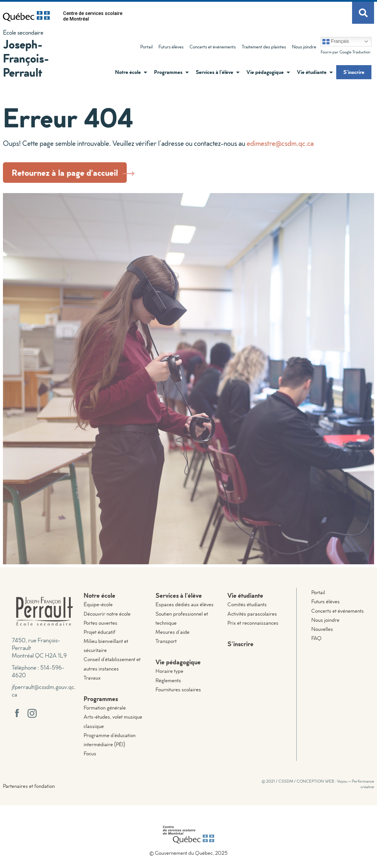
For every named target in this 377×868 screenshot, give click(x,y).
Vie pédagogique (268, 72)
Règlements (168, 680)
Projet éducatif (99, 632)
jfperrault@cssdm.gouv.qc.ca (44, 690)
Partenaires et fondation (29, 786)
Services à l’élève (218, 72)
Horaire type (169, 671)
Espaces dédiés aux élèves (185, 604)
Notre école (131, 72)
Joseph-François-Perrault (26, 58)
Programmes (171, 72)
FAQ (316, 638)
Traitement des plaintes (264, 47)
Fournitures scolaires (178, 689)
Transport (166, 641)
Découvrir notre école (107, 614)
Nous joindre (304, 47)
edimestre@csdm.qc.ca (280, 143)
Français (336, 42)
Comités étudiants (247, 604)
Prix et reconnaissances (253, 623)
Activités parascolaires (252, 614)
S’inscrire (354, 72)
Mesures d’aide (173, 632)
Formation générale (105, 708)
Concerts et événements (213, 47)
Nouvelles (322, 629)
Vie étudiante (315, 72)
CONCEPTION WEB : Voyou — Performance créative (335, 784)
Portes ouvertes (100, 623)
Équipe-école (98, 604)
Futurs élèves (171, 47)
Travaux (92, 678)
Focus (90, 753)
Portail (146, 47)
